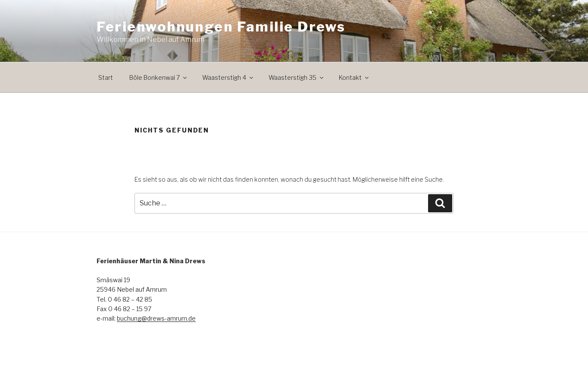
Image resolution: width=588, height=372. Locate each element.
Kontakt (354, 77)
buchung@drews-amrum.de (156, 318)
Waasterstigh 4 (228, 77)
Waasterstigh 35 (297, 77)
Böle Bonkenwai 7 (159, 77)
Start (106, 77)
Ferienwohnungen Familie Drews (221, 27)
